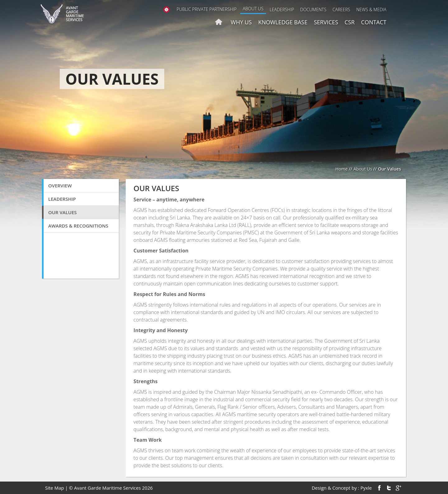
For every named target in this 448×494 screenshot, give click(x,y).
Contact (374, 22)
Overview (60, 186)
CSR (350, 22)
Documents (313, 9)
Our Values (63, 212)
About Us (253, 9)
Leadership (282, 9)
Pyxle (366, 488)
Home (342, 169)
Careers (341, 9)
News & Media (371, 9)
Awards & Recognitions (78, 226)
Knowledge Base (283, 22)
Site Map (55, 488)
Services (326, 22)
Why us (241, 22)
